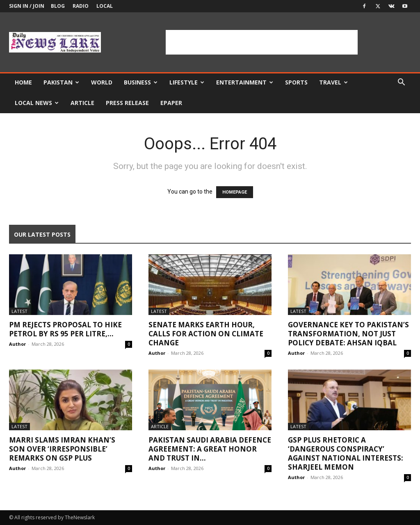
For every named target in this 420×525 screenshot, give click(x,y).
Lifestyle (187, 82)
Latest (19, 311)
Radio (81, 6)
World (102, 82)
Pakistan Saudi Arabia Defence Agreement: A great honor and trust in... (210, 449)
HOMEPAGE (235, 192)
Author (17, 344)
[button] (401, 83)
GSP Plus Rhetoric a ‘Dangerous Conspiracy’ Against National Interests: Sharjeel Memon (346, 453)
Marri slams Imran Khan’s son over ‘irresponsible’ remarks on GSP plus (62, 449)
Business (141, 82)
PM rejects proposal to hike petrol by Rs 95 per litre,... (65, 329)
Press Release (127, 103)
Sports (296, 82)
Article (82, 103)
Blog (58, 6)
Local (105, 6)
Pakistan (61, 82)
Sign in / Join (27, 6)
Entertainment (245, 82)
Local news (37, 103)
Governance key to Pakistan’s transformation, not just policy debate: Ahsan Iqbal (348, 334)
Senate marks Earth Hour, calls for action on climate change (206, 334)
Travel (333, 82)
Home (23, 82)
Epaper (171, 103)
